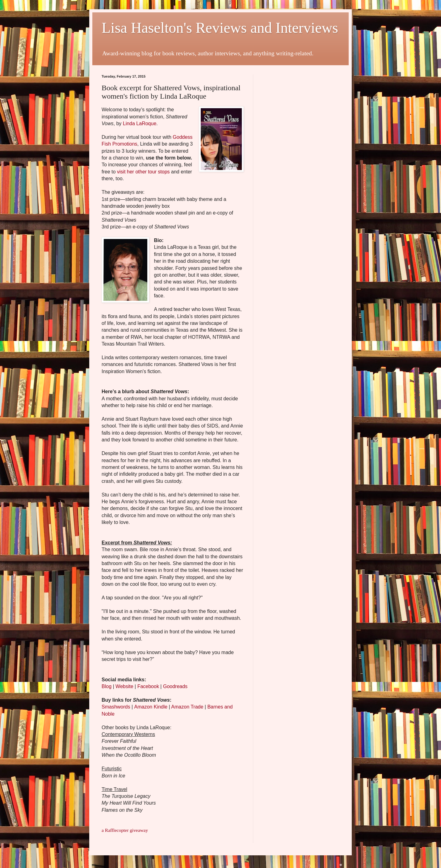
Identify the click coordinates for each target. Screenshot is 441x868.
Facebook (148, 686)
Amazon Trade (187, 707)
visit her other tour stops (143, 172)
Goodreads (175, 686)
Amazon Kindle (151, 707)
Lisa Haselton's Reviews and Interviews (220, 28)
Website (124, 686)
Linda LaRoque (140, 123)
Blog (107, 686)
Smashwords (116, 707)
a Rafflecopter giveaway (125, 830)
